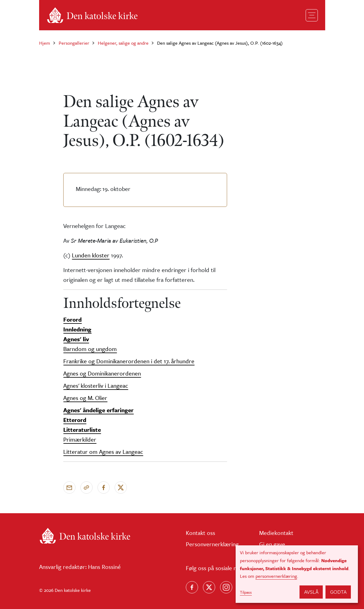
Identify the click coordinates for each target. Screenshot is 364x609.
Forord (72, 319)
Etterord (75, 420)
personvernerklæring (276, 576)
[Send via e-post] (69, 488)
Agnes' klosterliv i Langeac (96, 385)
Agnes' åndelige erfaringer (98, 410)
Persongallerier (74, 43)
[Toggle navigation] (312, 15)
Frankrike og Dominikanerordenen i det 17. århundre (129, 361)
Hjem (45, 43)
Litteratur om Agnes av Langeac (103, 452)
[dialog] (297, 574)
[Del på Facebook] (104, 488)
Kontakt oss (200, 533)
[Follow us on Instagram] (226, 587)
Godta (338, 592)
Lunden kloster (91, 255)
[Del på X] (121, 488)
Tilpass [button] (246, 592)
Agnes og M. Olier (85, 398)
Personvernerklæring (212, 544)
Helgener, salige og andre (123, 43)
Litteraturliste (82, 430)
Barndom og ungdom (90, 349)
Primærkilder (80, 439)
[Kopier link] (86, 488)
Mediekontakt (276, 533)
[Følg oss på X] (209, 587)
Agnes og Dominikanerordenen (102, 373)
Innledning (77, 329)
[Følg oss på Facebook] (192, 587)
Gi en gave (272, 544)
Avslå (311, 592)
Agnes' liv (76, 339)
